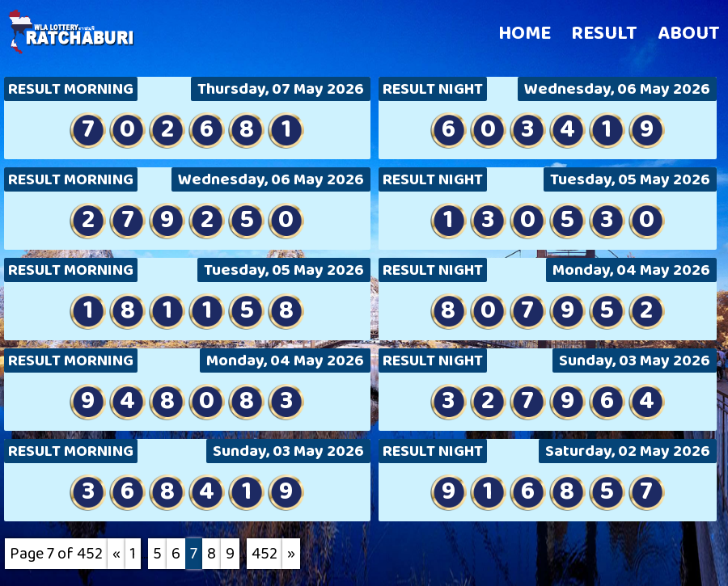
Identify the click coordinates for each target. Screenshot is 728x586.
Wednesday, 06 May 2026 (617, 89)
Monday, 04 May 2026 (631, 270)
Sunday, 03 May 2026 (635, 360)
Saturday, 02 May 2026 (628, 451)
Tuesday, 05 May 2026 (630, 179)
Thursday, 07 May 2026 (281, 89)
